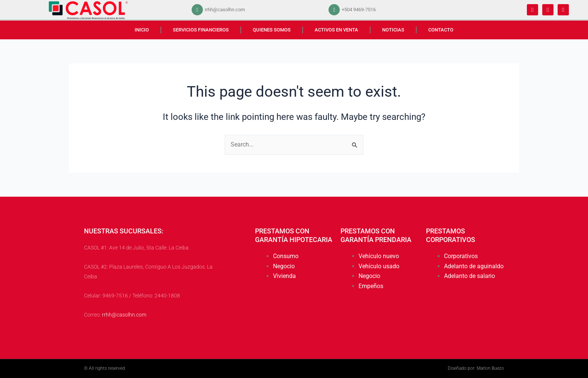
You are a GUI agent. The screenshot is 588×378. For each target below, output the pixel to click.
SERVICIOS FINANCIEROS (201, 30)
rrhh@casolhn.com (124, 315)
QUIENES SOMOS (272, 30)
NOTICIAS (393, 30)
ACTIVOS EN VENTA (336, 30)
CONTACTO (441, 30)
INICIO (142, 30)
